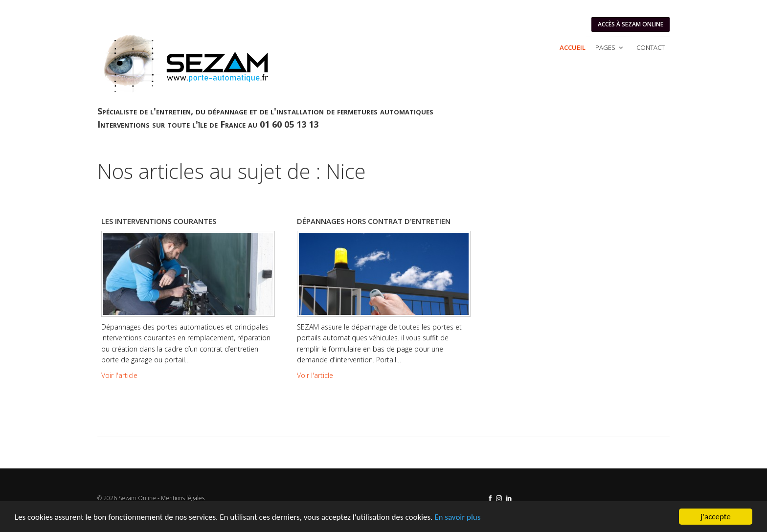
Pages (610, 47)
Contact (651, 47)
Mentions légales (183, 498)
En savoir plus (457, 517)
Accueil (573, 47)
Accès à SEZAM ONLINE (631, 24)
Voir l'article (119, 375)
